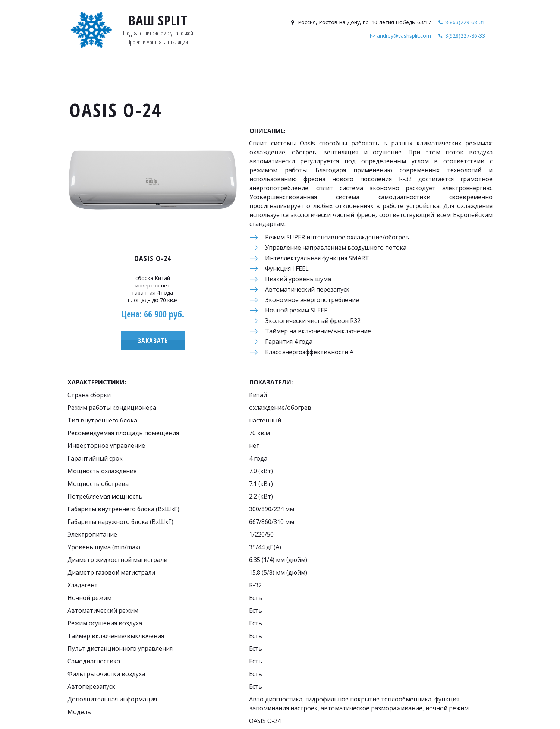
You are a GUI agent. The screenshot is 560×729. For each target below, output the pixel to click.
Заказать (153, 340)
